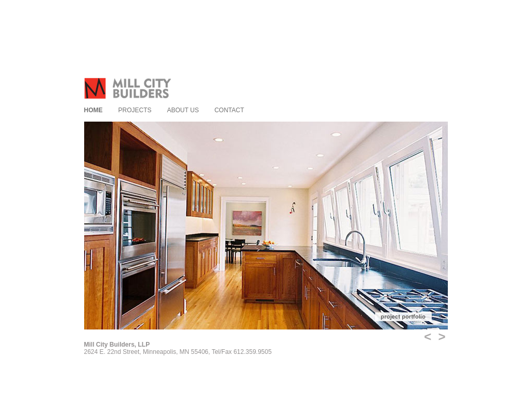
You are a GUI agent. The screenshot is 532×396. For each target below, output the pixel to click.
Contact (229, 110)
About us (183, 110)
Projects (135, 110)
